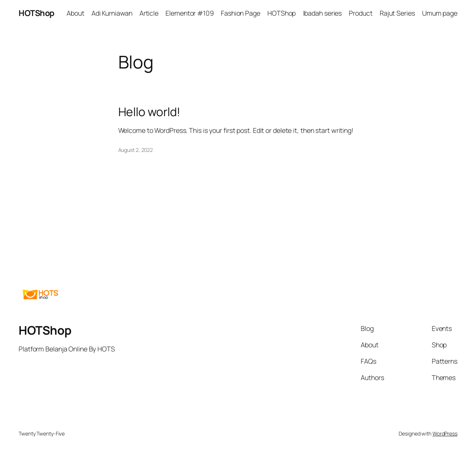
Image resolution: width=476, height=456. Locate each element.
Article (149, 13)
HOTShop (36, 13)
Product (361, 13)
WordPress (445, 433)
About (75, 13)
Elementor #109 (190, 13)
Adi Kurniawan (112, 13)
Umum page (440, 13)
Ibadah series (323, 13)
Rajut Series (397, 13)
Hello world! (149, 112)
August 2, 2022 (136, 150)
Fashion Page (241, 13)
